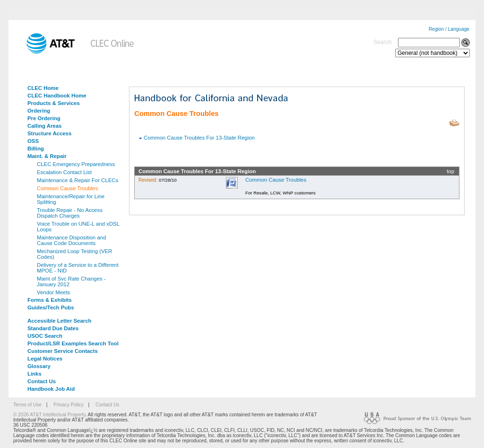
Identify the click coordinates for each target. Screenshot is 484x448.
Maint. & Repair (47, 156)
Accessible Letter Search (60, 321)
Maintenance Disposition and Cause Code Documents (71, 240)
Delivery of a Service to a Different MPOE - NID (78, 268)
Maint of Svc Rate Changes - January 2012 (71, 281)
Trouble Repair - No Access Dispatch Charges (70, 213)
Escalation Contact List (64, 172)
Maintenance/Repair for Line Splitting (71, 199)
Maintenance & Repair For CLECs (78, 180)
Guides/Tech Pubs (51, 307)
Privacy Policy (68, 405)
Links (35, 374)
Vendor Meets (53, 292)
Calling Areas (44, 126)
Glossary (39, 366)
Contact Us (42, 381)
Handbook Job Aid (51, 389)
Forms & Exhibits (50, 300)
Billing (36, 149)
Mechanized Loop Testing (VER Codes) (74, 254)
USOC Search (45, 336)
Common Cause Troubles (67, 188)
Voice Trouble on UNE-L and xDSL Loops (78, 227)
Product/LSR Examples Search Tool (73, 343)
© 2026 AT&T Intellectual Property (49, 415)
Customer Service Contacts (63, 351)
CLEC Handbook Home (57, 96)
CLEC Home (43, 88)
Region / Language (449, 29)
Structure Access (49, 133)
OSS (33, 141)
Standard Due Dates (53, 328)
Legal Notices (45, 359)
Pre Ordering (44, 118)
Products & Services (54, 103)
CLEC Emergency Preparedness (76, 164)
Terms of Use (27, 405)
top (450, 171)
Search (382, 42)
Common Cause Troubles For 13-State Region (199, 138)
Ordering (39, 111)
